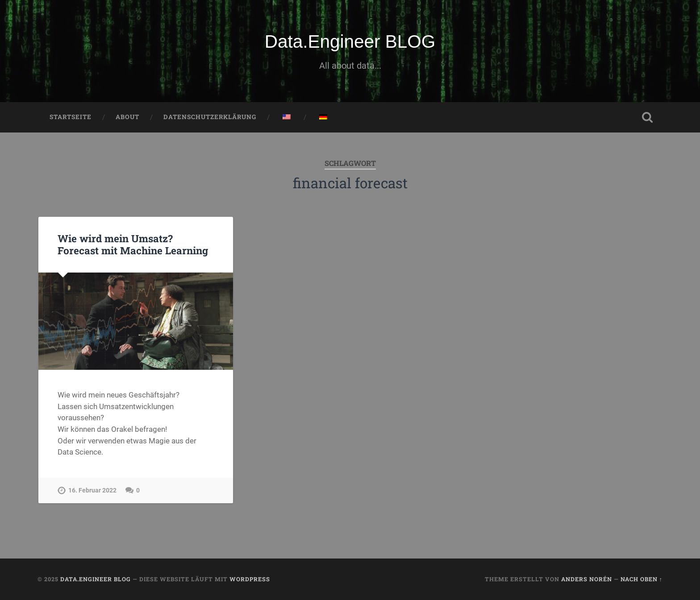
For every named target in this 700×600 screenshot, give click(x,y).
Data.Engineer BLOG (350, 41)
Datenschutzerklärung (210, 117)
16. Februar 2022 (92, 490)
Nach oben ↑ (642, 579)
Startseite (71, 117)
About (127, 117)
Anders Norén (587, 579)
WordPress (250, 579)
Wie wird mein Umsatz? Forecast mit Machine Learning (133, 244)
